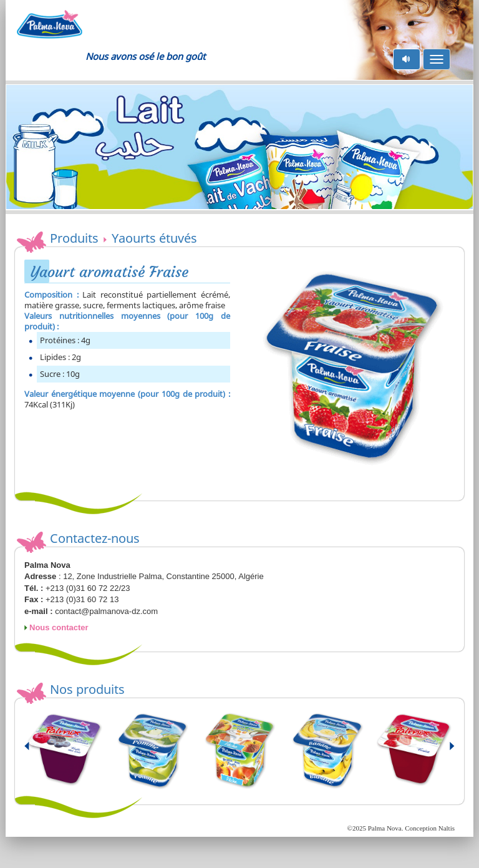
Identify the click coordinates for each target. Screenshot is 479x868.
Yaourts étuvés (150, 238)
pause (407, 59)
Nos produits (87, 689)
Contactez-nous (95, 538)
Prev (34, 751)
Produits (74, 238)
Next (445, 751)
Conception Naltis (430, 828)
